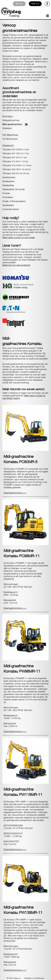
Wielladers (7, 128)
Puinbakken (8, 197)
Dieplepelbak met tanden (14, 189)
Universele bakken (11, 209)
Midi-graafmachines (12, 124)
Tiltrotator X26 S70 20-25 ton (16, 173)
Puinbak (6, 193)
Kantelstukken (9, 177)
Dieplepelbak (8, 185)
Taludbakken (8, 205)
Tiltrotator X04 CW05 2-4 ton (16, 150)
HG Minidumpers (10, 139)
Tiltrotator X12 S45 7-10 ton (15, 161)
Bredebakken (8, 181)
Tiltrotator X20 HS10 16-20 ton (17, 169)
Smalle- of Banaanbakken (14, 201)
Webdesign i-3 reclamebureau (34, 978)
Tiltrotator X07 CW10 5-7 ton (16, 154)
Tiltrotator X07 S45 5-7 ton (15, 157)
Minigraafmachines (11, 120)
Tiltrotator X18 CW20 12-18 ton (17, 165)
